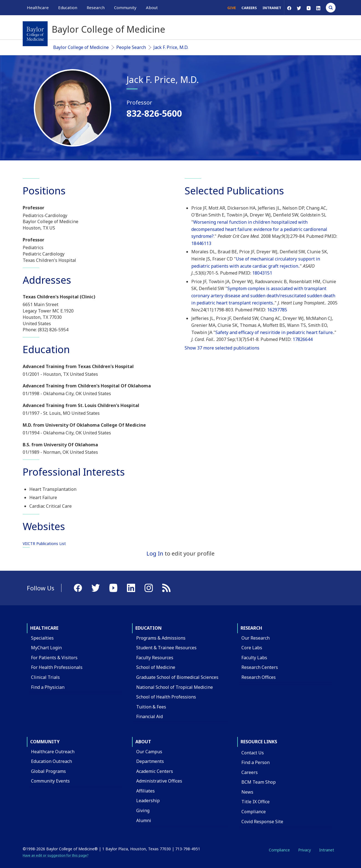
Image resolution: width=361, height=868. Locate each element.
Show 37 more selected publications (222, 348)
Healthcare (44, 628)
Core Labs (252, 648)
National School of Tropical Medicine (175, 687)
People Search (131, 47)
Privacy (305, 850)
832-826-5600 (154, 113)
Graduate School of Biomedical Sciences (177, 677)
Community (45, 742)
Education (149, 628)
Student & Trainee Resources (166, 648)
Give (232, 8)
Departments (150, 761)
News (247, 792)
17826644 (303, 339)
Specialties (42, 638)
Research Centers (260, 667)
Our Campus (149, 752)
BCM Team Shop (259, 782)
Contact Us (253, 753)
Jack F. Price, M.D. (171, 47)
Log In (155, 553)
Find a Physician (48, 687)
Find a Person (256, 762)
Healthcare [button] (38, 7)
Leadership (148, 801)
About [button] (152, 7)
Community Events (50, 781)
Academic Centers (155, 771)
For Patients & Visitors (54, 658)
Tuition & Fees (151, 707)
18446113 (201, 243)
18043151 (262, 273)
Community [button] (125, 7)
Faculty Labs (254, 658)
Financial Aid (149, 716)
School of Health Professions (166, 697)
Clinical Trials (45, 677)
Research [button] (96, 7)
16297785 (277, 310)
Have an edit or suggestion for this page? (56, 855)
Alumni (144, 820)
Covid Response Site (262, 822)
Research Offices (259, 677)
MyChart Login (46, 648)
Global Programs (48, 771)
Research (251, 628)
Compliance (254, 812)
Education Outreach (51, 761)
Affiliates (145, 791)
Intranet (272, 8)
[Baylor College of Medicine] (35, 34)
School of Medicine (156, 667)
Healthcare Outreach (53, 752)
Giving (143, 810)
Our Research (256, 638)
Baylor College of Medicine (81, 47)
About (143, 742)
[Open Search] (331, 8)
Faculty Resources (155, 658)
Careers (249, 8)
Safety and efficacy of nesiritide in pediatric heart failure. (274, 332)
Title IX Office (256, 802)
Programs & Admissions (161, 638)
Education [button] (68, 7)
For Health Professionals (57, 667)
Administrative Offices (159, 781)
